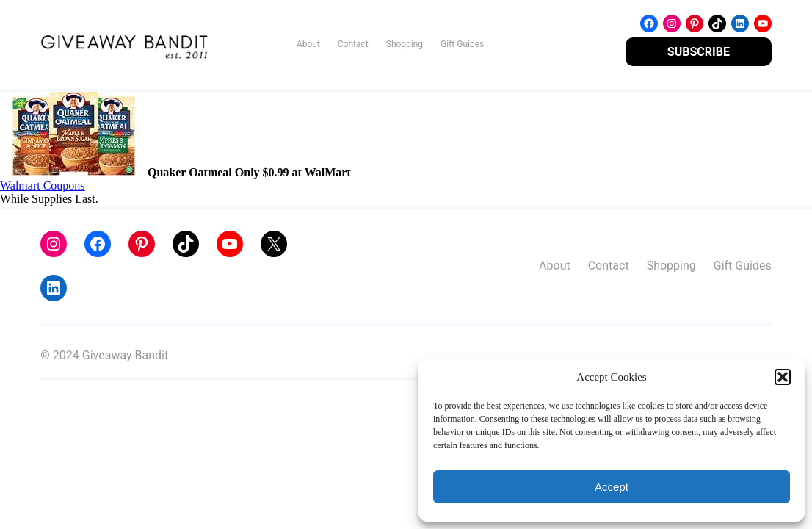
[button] (783, 377)
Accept (612, 487)
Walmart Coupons (43, 186)
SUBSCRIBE (699, 52)
